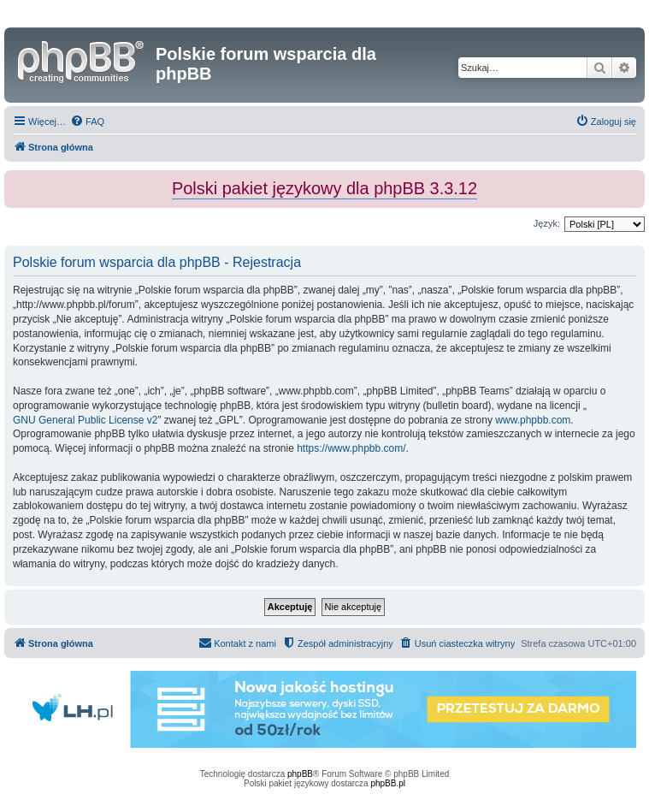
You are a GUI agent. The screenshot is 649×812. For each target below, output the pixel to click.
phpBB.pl (388, 783)
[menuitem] (87, 122)
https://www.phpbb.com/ (351, 448)
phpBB (300, 774)
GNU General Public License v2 (85, 420)
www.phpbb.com (533, 420)
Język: (547, 223)
